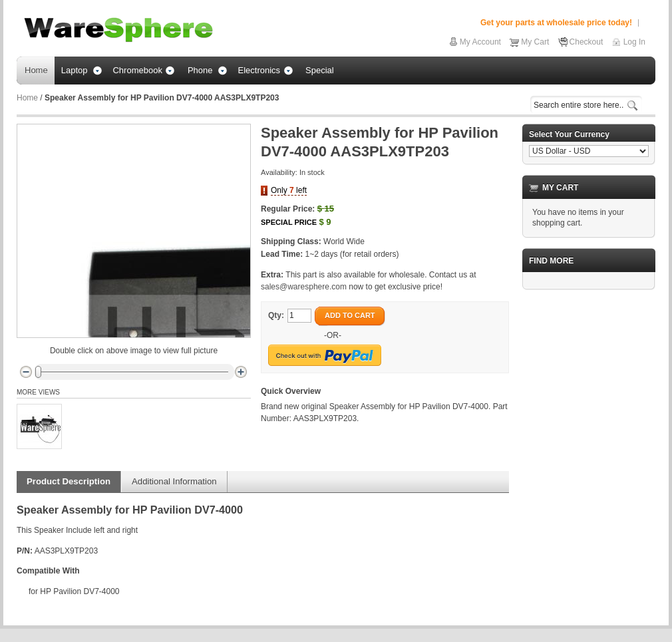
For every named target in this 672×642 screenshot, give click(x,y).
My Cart (535, 42)
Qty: (276, 315)
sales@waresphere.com (304, 287)
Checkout (587, 42)
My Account (480, 42)
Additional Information (174, 481)
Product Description (69, 481)
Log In (634, 42)
